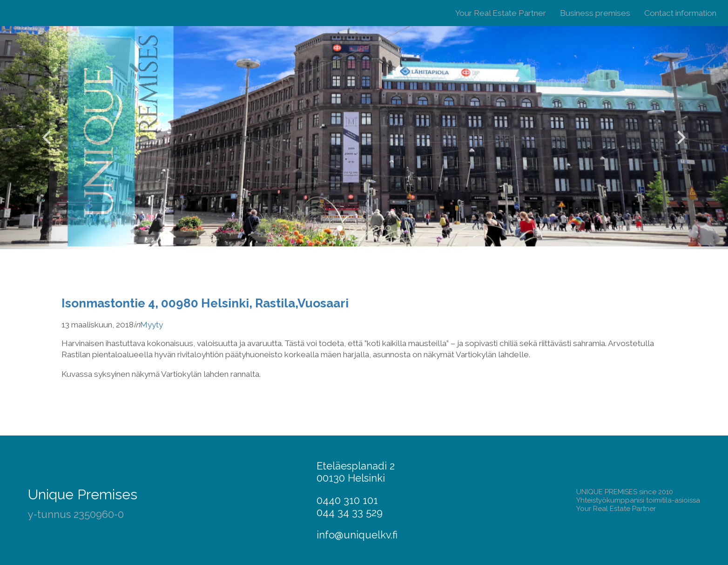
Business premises (595, 13)
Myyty (152, 325)
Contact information (680, 13)
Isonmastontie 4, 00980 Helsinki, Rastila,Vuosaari (205, 303)
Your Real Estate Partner (501, 13)
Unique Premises (83, 494)
